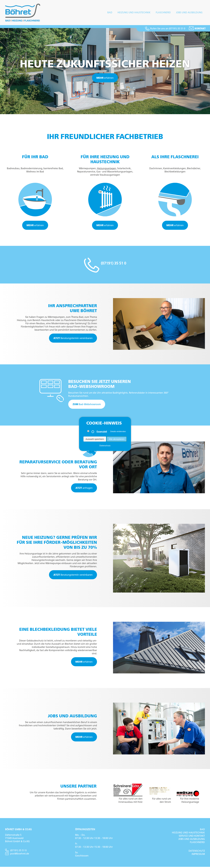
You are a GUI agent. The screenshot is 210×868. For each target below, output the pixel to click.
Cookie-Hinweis (104, 423)
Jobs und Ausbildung (189, 13)
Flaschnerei (163, 13)
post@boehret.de (17, 855)
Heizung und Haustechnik (134, 13)
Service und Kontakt (192, 837)
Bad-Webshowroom (87, 406)
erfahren (105, 79)
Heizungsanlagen (107, 170)
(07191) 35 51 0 (16, 852)
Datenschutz (197, 852)
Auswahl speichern (95, 439)
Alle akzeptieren (117, 439)
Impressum (198, 855)
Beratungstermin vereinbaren (73, 339)
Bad (110, 13)
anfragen (84, 489)
